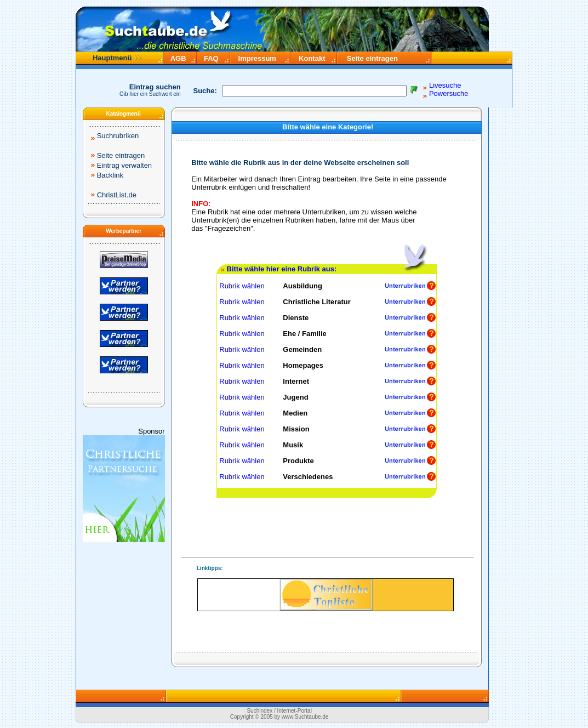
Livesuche (445, 85)
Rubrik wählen (241, 286)
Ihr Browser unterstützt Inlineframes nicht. (326, 595)
